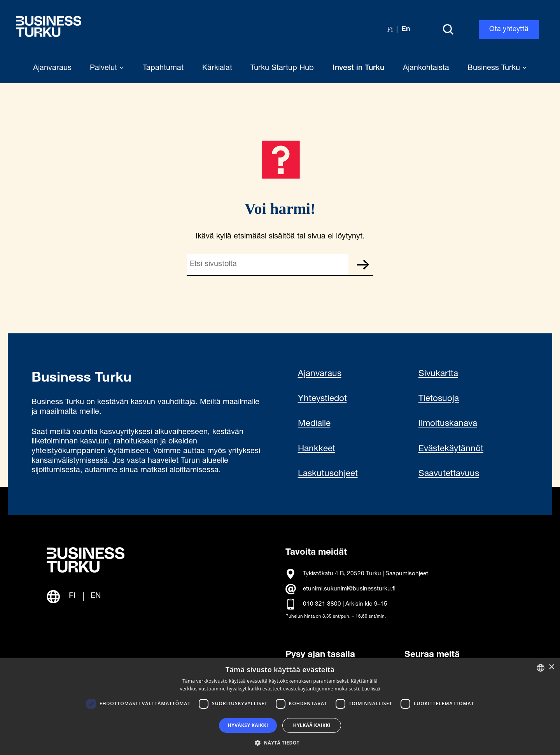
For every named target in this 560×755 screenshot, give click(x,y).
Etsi (363, 265)
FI (72, 596)
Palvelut (107, 68)
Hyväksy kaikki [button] (248, 725)
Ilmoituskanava (448, 424)
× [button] (551, 667)
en (406, 30)
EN (96, 596)
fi (390, 30)
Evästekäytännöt (451, 449)
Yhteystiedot (322, 399)
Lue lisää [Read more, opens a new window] (371, 689)
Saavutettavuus (449, 474)
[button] (280, 742)
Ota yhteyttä (509, 30)
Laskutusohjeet (328, 474)
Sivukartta (438, 374)
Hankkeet (317, 449)
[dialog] (280, 707)
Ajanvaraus (320, 374)
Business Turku (497, 68)
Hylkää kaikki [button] (312, 725)
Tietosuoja (439, 399)
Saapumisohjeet (407, 574)
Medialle (314, 424)
